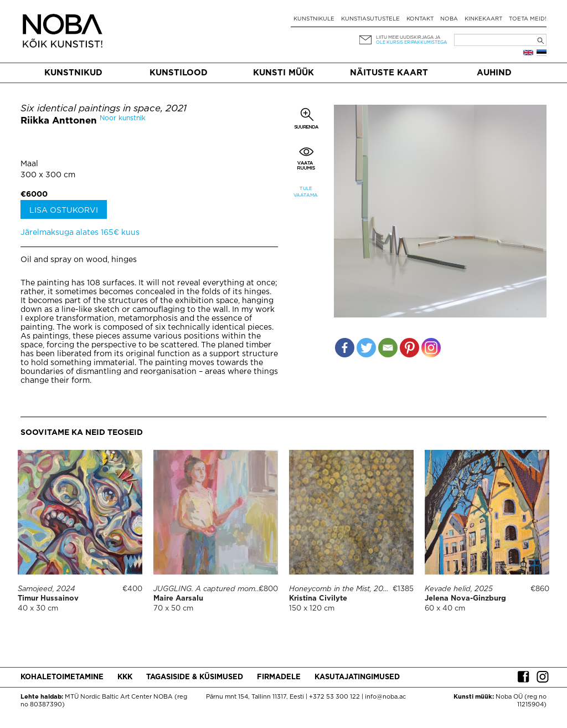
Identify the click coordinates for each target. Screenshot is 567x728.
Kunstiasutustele (370, 19)
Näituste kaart (389, 73)
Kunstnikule (314, 19)
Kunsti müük (283, 73)
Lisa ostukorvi (64, 211)
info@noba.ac (385, 697)
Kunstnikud (73, 73)
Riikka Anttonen (59, 121)
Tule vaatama (306, 192)
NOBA (449, 19)
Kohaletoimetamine (62, 677)
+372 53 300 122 (334, 697)
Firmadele (279, 677)
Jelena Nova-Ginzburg (465, 599)
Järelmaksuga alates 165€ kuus (80, 233)
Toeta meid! (528, 19)
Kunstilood (179, 73)
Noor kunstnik (123, 118)
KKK (125, 677)
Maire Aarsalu (178, 599)
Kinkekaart (483, 19)
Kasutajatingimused (357, 677)
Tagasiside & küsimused (195, 677)
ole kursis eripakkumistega (411, 42)
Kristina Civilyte (318, 599)
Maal (29, 164)
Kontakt (420, 19)
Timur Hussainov (48, 599)
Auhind (494, 73)
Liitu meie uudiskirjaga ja (408, 37)
